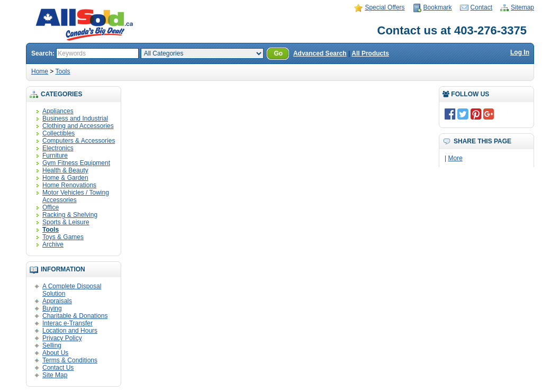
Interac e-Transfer (67, 323)
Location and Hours (70, 331)
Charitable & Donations (75, 316)
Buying (52, 308)
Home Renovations (69, 185)
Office (51, 207)
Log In (520, 52)
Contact (481, 7)
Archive (53, 244)
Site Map (55, 375)
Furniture (55, 156)
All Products (370, 53)
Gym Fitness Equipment (76, 163)
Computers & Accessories (79, 141)
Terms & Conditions (70, 360)
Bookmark (438, 7)
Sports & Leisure (66, 222)
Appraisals (57, 301)
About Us (55, 353)
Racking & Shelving (70, 215)
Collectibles (58, 133)
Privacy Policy (62, 338)
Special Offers (385, 7)
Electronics (58, 148)
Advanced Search (320, 53)
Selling (52, 345)
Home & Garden (65, 178)
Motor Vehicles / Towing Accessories (76, 196)
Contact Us (58, 368)
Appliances (58, 111)
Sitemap (522, 7)
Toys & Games (63, 237)
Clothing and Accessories (78, 126)
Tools (62, 71)
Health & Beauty (65, 170)
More (455, 158)
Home (40, 71)
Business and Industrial (75, 118)
